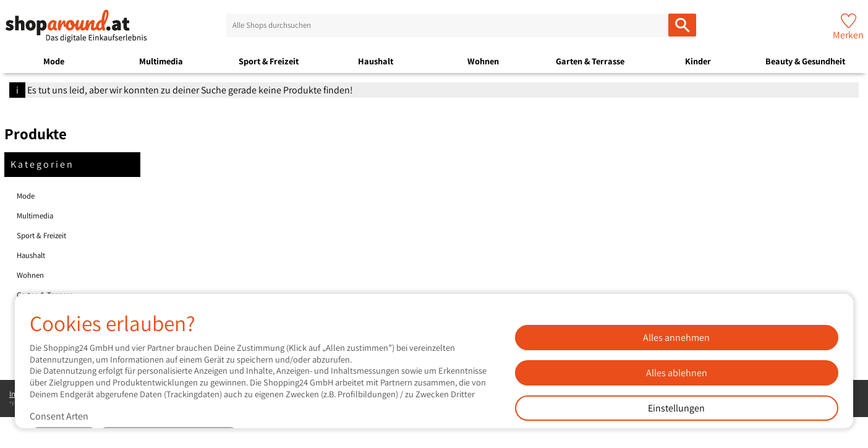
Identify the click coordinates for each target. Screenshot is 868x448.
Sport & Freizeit (269, 61)
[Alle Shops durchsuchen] (682, 25)
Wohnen (483, 61)
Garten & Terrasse (590, 61)
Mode (54, 61)
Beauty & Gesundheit (805, 61)
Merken (848, 35)
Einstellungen (676, 408)
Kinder (698, 61)
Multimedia (161, 61)
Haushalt (376, 61)
